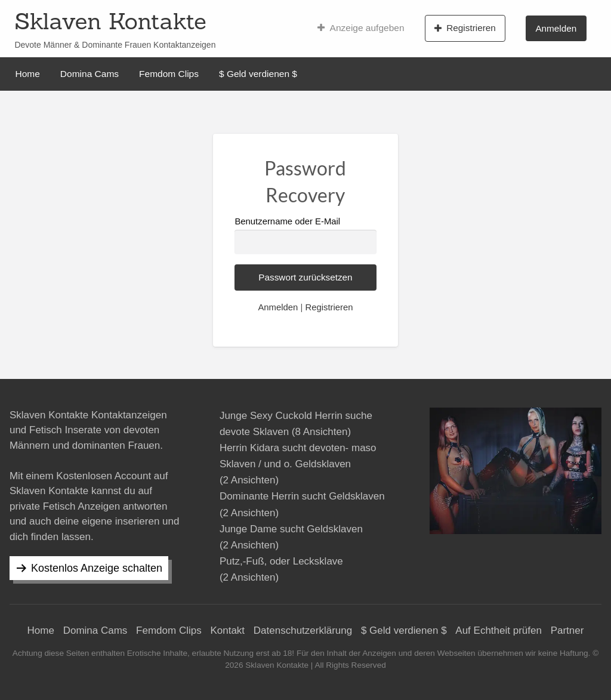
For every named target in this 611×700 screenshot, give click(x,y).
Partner (567, 630)
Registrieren (465, 28)
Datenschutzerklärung (303, 630)
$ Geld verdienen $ (258, 74)
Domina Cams (90, 74)
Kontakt (227, 630)
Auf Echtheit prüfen (499, 630)
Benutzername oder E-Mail (305, 235)
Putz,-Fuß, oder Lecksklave (281, 561)
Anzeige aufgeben (361, 28)
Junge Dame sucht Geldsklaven (291, 529)
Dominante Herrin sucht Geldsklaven (302, 496)
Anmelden (556, 28)
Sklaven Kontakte (110, 21)
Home (28, 74)
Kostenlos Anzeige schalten (97, 568)
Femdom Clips (169, 74)
